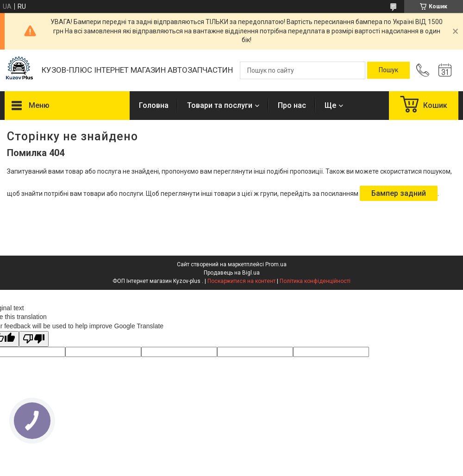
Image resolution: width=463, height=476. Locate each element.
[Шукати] (388, 70)
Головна (154, 105)
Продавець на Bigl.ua (232, 273)
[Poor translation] (34, 339)
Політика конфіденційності (315, 281)
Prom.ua (276, 264)
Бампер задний (399, 193)
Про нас (292, 105)
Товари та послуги (220, 105)
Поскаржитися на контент (241, 281)
